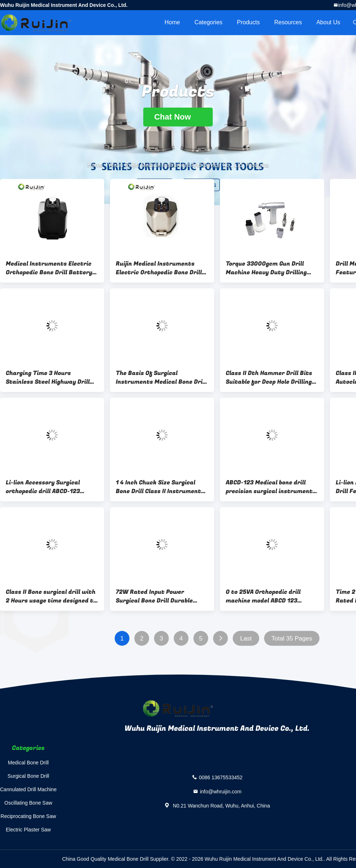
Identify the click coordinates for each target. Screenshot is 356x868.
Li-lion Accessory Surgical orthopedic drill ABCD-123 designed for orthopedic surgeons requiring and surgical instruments (52, 487)
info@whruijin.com (221, 791)
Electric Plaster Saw (28, 830)
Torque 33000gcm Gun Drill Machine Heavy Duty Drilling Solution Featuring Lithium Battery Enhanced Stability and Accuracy (272, 268)
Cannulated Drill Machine (28, 789)
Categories (208, 22)
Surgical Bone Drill (28, 776)
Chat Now (178, 117)
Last (246, 639)
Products (248, 22)
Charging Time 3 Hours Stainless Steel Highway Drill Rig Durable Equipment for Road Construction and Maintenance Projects (52, 377)
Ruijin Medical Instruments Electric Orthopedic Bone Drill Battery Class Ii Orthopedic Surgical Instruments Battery (160, 268)
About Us (328, 22)
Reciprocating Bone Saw (28, 816)
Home (172, 22)
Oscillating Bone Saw (28, 803)
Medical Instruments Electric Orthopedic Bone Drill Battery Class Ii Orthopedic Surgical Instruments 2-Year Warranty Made (50, 268)
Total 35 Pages (292, 639)
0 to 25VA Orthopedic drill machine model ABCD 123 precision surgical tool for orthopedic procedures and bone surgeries (272, 596)
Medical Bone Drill (28, 763)
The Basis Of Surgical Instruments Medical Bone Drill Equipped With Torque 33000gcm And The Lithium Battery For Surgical (161, 377)
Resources (288, 22)
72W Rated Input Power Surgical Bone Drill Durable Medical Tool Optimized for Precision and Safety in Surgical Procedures (162, 596)
